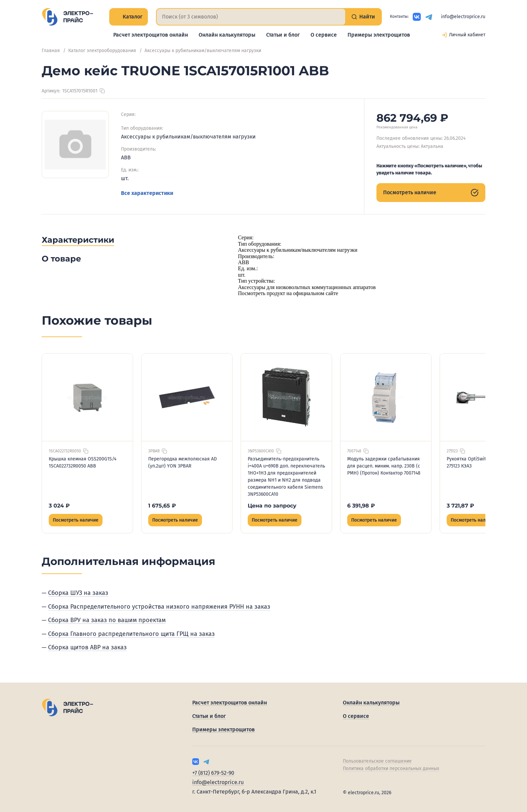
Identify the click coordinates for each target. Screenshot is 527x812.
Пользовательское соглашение (377, 761)
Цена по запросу (272, 506)
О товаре (61, 259)
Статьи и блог (283, 35)
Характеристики (78, 240)
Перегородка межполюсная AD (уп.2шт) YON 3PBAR (183, 462)
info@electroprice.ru (463, 17)
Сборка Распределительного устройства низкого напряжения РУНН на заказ (159, 607)
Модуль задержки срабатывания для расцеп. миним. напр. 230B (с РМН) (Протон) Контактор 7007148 (384, 466)
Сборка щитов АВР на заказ (87, 647)
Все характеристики (147, 193)
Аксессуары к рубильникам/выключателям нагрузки (203, 51)
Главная (51, 51)
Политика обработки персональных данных (391, 768)
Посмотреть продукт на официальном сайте (288, 293)
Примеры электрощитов (379, 35)
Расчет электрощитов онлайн (151, 35)
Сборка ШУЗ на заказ (78, 593)
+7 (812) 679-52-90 (213, 773)
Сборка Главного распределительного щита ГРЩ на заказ (131, 634)
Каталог (129, 17)
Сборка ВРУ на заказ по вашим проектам (107, 620)
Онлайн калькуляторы (227, 35)
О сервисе (324, 35)
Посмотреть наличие (431, 193)
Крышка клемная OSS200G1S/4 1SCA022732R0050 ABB (83, 462)
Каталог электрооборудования (102, 51)
